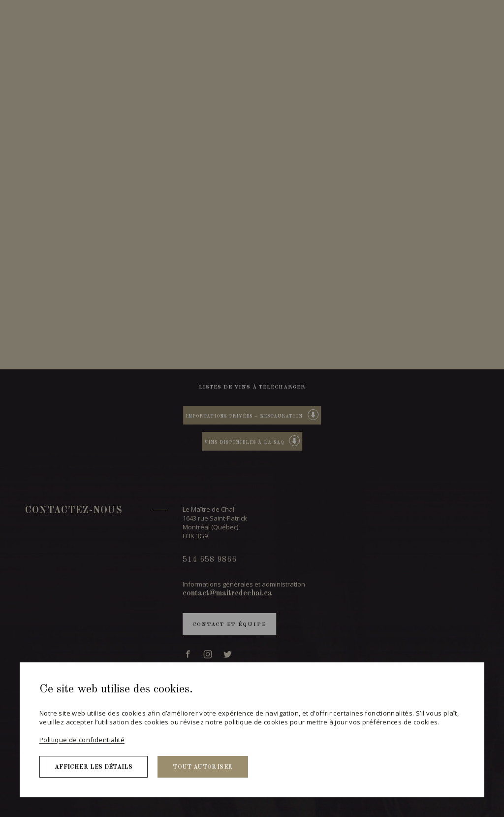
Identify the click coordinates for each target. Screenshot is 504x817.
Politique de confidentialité (82, 740)
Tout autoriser (203, 767)
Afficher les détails (94, 767)
